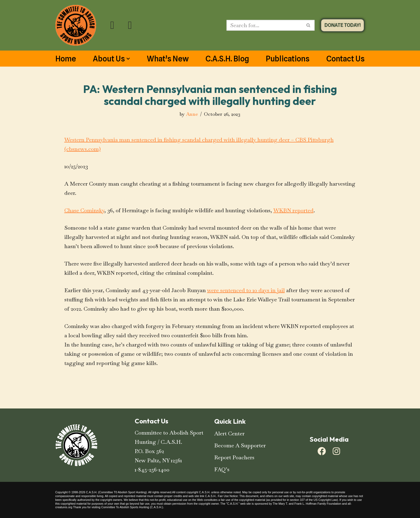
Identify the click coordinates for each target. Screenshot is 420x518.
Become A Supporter (240, 445)
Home (66, 59)
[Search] (264, 25)
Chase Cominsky (84, 210)
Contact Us (345, 59)
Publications (288, 59)
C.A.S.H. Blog (227, 59)
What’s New (168, 59)
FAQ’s (222, 469)
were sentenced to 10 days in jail (246, 290)
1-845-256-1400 (152, 470)
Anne (192, 114)
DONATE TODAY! (342, 25)
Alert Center (229, 433)
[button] (128, 59)
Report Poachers (234, 457)
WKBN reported (293, 210)
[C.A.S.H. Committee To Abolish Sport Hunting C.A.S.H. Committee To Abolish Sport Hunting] (76, 25)
